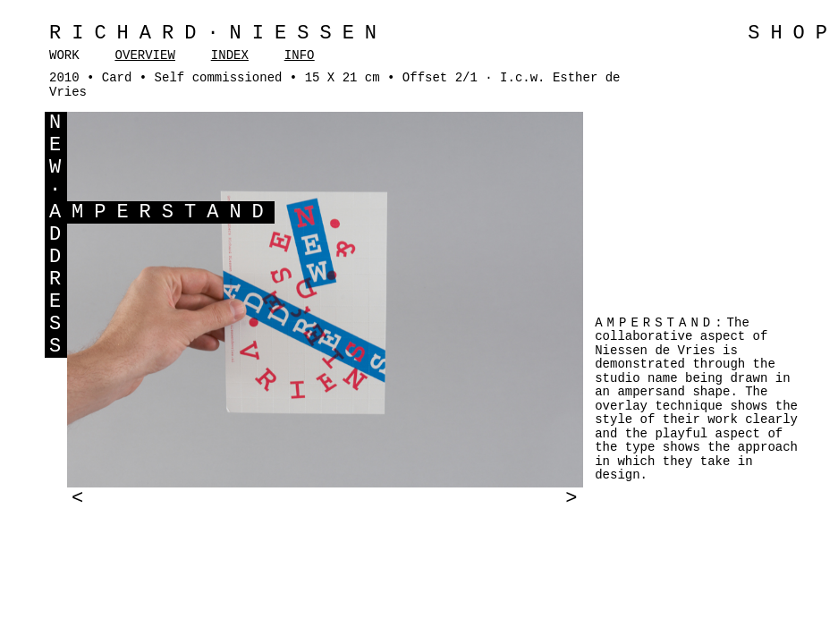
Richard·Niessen (218, 34)
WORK (64, 55)
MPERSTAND (173, 212)
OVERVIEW (145, 55)
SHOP (793, 34)
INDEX (230, 55)
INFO (300, 55)
